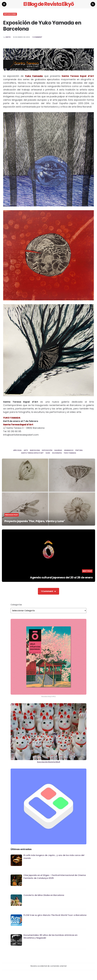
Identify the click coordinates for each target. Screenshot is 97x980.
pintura (79, 451)
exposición (47, 451)
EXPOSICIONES (10, 14)
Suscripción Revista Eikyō (48, 762)
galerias (58, 451)
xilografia (57, 453)
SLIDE (48, 453)
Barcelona (35, 451)
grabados (69, 451)
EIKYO (8, 37)
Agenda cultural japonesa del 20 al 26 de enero (61, 578)
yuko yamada (70, 453)
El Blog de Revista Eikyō (49, 4)
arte (26, 451)
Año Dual (17, 451)
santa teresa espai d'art (32, 453)
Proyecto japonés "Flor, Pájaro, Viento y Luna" (35, 522)
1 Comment (37, 37)
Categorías (16, 605)
